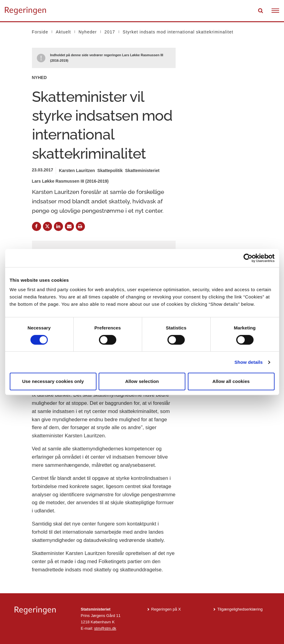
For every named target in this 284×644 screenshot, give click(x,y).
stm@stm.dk (105, 628)
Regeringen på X (166, 609)
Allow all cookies (231, 381)
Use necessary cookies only (53, 381)
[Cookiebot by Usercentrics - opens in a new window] (248, 258)
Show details (249, 362)
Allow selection (142, 381)
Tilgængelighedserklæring (240, 609)
